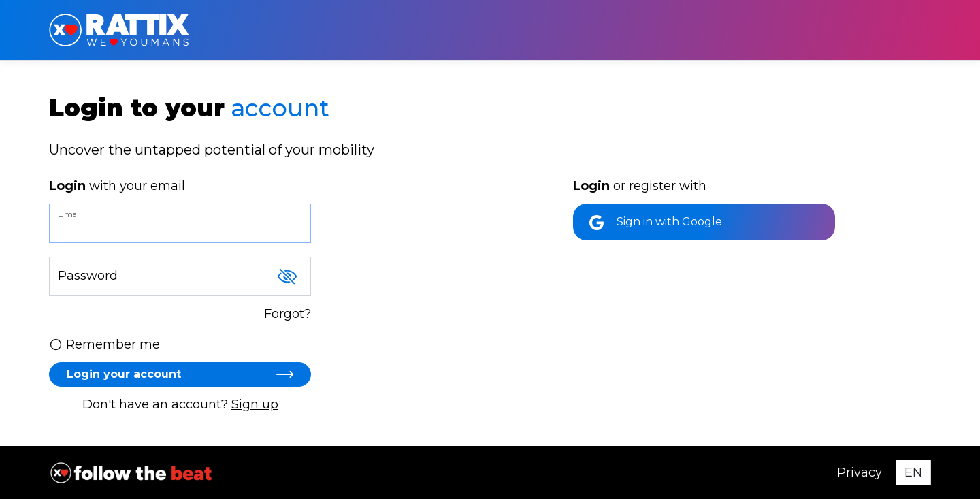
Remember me (104, 344)
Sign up (255, 404)
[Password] (180, 276)
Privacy (860, 472)
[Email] (180, 223)
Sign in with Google (656, 223)
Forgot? (288, 314)
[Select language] (913, 472)
